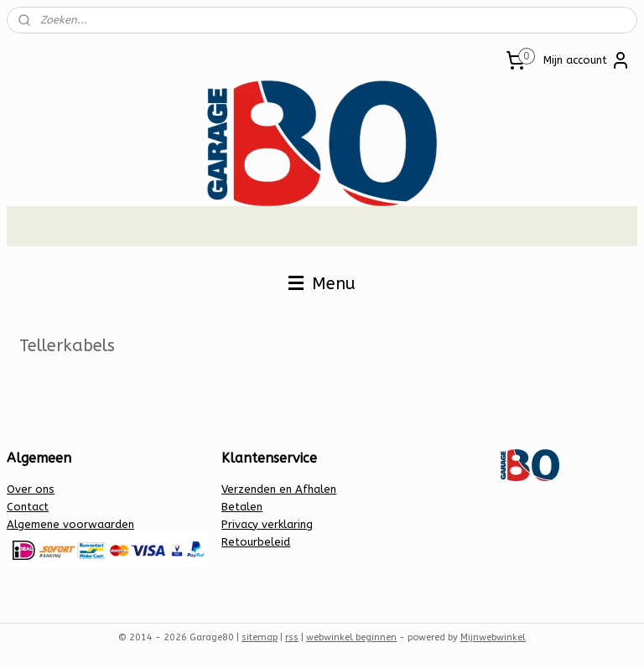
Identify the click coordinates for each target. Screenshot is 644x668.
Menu (322, 284)
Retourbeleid (256, 542)
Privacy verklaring (267, 524)
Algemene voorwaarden (70, 524)
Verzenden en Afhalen (279, 489)
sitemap (260, 637)
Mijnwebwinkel (493, 637)
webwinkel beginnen (351, 637)
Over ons (31, 489)
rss (292, 637)
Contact (28, 507)
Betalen (242, 507)
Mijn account (587, 60)
